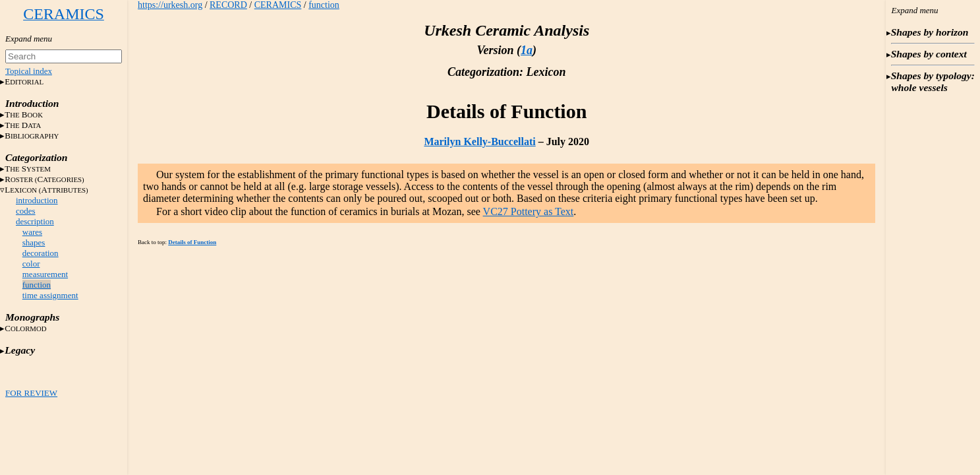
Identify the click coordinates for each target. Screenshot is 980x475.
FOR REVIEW (31, 393)
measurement (45, 274)
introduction (37, 200)
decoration (41, 253)
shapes (34, 242)
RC (44, 179)
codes (26, 211)
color (31, 264)
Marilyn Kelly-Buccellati (479, 142)
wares (32, 232)
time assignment (50, 295)
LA (46, 190)
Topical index (29, 71)
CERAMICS (278, 5)
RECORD (228, 5)
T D (23, 125)
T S (28, 169)
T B (24, 114)
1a (527, 50)
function (37, 285)
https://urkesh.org (170, 5)
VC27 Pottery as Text (529, 211)
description (35, 221)
